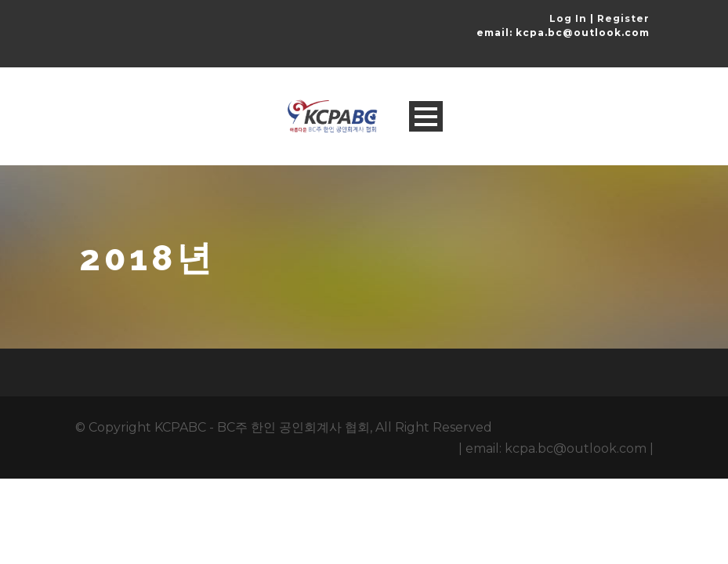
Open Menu (426, 116)
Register (623, 18)
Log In (568, 18)
